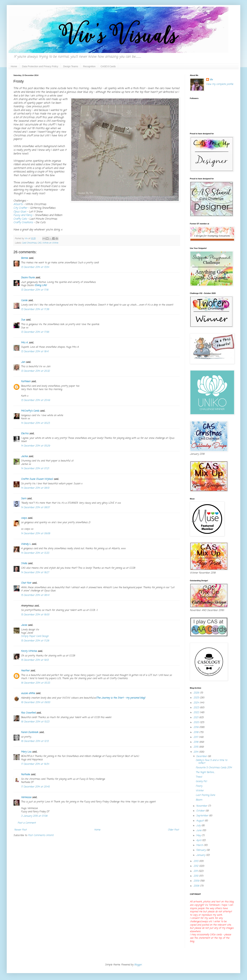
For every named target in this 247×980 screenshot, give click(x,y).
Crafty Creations (23, 222)
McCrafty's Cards (30, 411)
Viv (211, 80)
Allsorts (18, 204)
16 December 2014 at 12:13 (35, 741)
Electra (25, 434)
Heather (25, 671)
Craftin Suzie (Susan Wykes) (37, 479)
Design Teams (71, 66)
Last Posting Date (205, 795)
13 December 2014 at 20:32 (35, 371)
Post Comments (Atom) (41, 835)
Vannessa (26, 797)
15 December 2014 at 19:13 (35, 660)
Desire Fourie (28, 278)
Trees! (199, 777)
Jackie (24, 456)
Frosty (199, 786)
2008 (197, 886)
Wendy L (26, 544)
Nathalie (25, 775)
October (201, 811)
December (202, 756)
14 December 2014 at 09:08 (36, 534)
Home (14, 66)
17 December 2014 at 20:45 (35, 787)
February (201, 850)
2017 (196, 737)
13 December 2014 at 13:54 (35, 267)
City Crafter (20, 208)
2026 (197, 693)
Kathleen (26, 382)
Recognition (89, 66)
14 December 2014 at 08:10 (35, 488)
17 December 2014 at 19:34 (35, 764)
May (199, 836)
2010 (196, 876)
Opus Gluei (20, 212)
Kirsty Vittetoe (29, 651)
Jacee (24, 625)
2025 (197, 698)
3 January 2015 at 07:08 (34, 816)
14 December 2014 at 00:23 (35, 423)
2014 (196, 752)
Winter (200, 791)
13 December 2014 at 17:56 (35, 332)
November (202, 806)
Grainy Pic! (201, 781)
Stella (24, 564)
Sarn (24, 499)
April (199, 840)
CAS (39, 243)
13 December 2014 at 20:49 (35, 400)
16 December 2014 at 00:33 (35, 683)
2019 (196, 727)
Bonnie (24, 258)
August (200, 821)
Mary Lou (26, 752)
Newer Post (20, 830)
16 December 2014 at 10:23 (35, 722)
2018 (196, 732)
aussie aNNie (28, 693)
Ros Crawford (28, 713)
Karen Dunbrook (30, 732)
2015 (196, 747)
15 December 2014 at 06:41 (35, 595)
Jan (23, 362)
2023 (197, 708)
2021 (196, 718)
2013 (196, 861)
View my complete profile (220, 84)
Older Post (173, 830)
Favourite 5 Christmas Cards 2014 (214, 768)
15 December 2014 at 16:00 (35, 615)
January (201, 855)
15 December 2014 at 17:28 (35, 641)
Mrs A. (24, 343)
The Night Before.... (205, 772)
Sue (23, 320)
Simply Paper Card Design (35, 636)
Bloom (199, 800)
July (199, 826)
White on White (50, 243)
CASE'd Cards (108, 66)
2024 (197, 703)
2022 (197, 713)
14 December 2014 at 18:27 (35, 573)
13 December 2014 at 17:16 (35, 290)
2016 (196, 742)
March (200, 845)
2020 (197, 722)
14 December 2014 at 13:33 (35, 553)
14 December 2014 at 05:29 (35, 446)
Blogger (138, 965)
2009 (197, 881)
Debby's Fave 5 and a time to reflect (211, 762)
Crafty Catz (20, 219)
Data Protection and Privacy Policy (40, 66)
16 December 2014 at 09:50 (36, 702)
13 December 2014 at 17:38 (35, 309)
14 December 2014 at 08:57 (35, 508)
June (199, 831)
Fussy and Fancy (23, 215)
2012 (196, 866)
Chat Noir (26, 583)
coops (24, 518)
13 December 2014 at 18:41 (35, 352)
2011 (196, 871)
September (203, 816)
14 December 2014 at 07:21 (35, 469)
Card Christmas (29, 243)
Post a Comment (27, 823)
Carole (24, 301)
